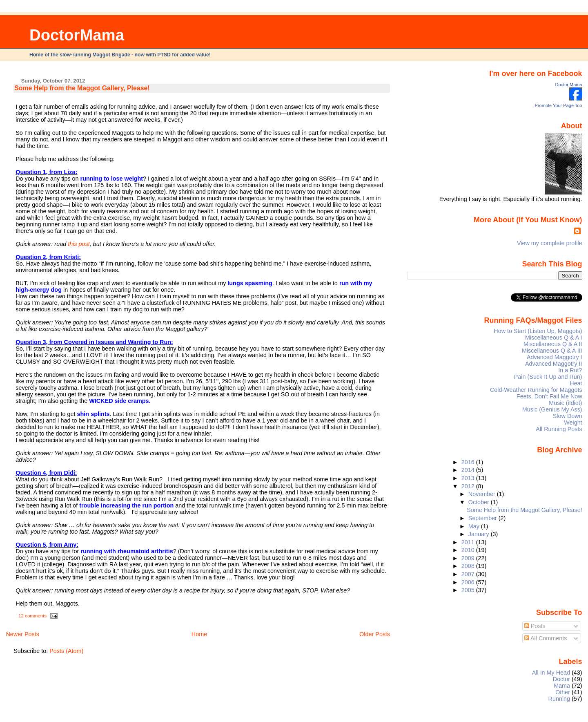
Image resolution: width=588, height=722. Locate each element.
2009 (469, 558)
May (475, 526)
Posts (535, 626)
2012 (469, 486)
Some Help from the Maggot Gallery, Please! (82, 88)
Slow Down (568, 416)
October (480, 502)
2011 (469, 542)
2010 (469, 550)
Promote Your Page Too (559, 105)
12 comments (32, 616)
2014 (469, 470)
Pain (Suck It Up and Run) (548, 377)
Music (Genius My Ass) (552, 409)
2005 (469, 590)
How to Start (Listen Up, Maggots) (538, 331)
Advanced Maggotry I (555, 357)
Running (559, 699)
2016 (469, 462)
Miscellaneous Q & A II (553, 344)
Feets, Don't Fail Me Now (549, 396)
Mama (562, 686)
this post (79, 244)
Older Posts (375, 634)
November (483, 494)
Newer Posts (22, 634)
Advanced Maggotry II (554, 364)
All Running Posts (559, 429)
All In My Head (551, 673)
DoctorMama (77, 35)
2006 (469, 582)
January (480, 534)
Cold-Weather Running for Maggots (536, 390)
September (483, 518)
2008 (469, 566)
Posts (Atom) (66, 651)
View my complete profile (550, 243)
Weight (573, 422)
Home (199, 634)
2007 (469, 574)
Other (563, 692)
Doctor (561, 679)
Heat (576, 383)
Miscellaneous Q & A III (552, 351)
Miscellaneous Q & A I (554, 338)
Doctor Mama (569, 85)
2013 (469, 478)
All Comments (546, 638)
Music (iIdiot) (565, 403)
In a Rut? (570, 370)
